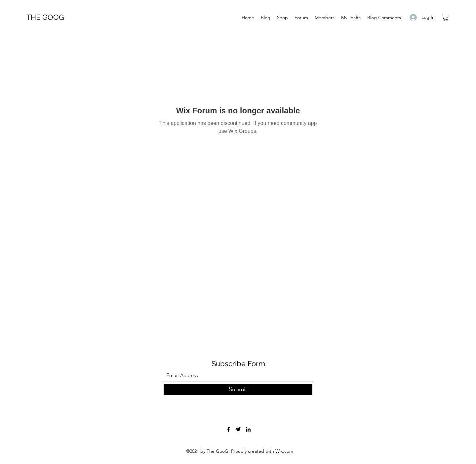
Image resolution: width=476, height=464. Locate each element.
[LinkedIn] (248, 429)
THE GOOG (45, 17)
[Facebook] (228, 429)
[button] (446, 17)
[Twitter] (238, 429)
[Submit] (238, 389)
